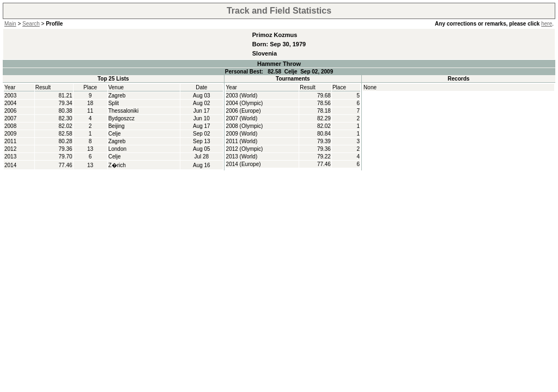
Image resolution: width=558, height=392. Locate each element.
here (547, 24)
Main (10, 24)
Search (31, 24)
